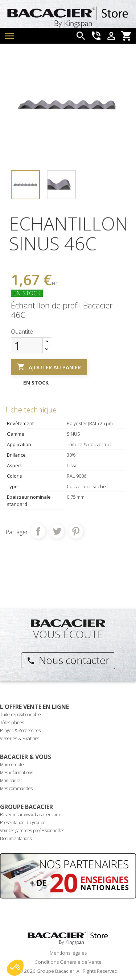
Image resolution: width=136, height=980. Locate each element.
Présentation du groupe (23, 823)
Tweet (57, 531)
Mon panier (11, 780)
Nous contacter (68, 660)
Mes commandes (16, 788)
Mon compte (12, 765)
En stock (27, 293)
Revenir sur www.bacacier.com (30, 815)
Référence (23, 261)
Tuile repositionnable (20, 715)
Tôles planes (12, 722)
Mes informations (17, 773)
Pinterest (76, 531)
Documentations (16, 838)
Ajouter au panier (49, 367)
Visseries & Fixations (20, 738)
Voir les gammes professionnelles (32, 830)
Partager (38, 531)
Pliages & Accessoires (20, 730)
